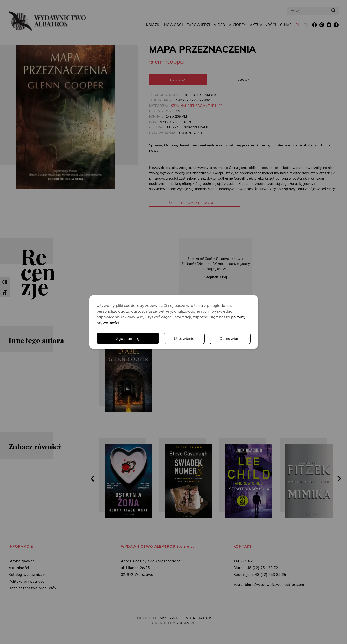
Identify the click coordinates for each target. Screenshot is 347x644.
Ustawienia (184, 338)
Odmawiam (230, 338)
